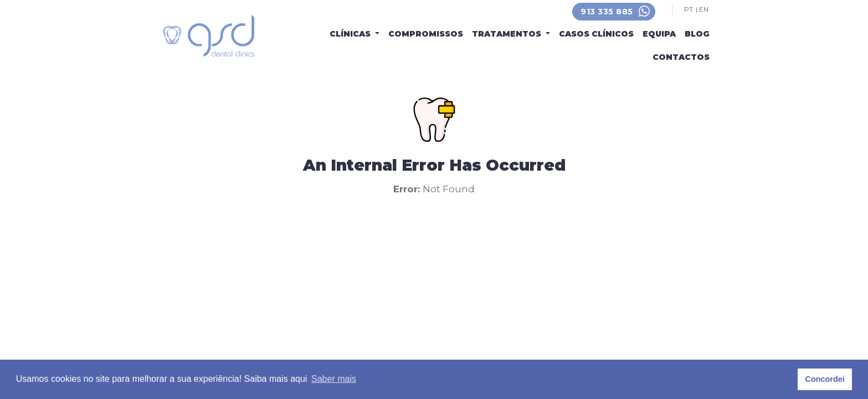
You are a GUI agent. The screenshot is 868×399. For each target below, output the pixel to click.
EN (704, 9)
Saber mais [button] (334, 379)
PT (689, 9)
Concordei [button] (825, 379)
